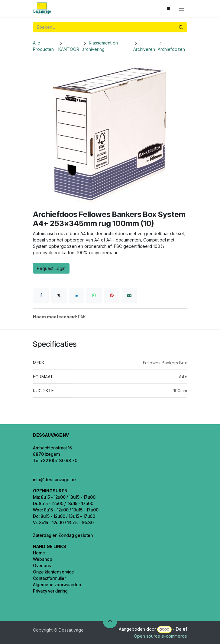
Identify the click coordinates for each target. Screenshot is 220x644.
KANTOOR (69, 49)
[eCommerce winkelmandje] (168, 8)
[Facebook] (41, 295)
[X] (59, 295)
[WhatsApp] (94, 295)
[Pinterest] (112, 295)
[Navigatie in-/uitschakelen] (181, 9)
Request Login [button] (51, 268)
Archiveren (144, 49)
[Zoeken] (181, 27)
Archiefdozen (171, 49)
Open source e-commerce (160, 636)
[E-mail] (129, 295)
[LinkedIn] (76, 295)
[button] (110, 621)
